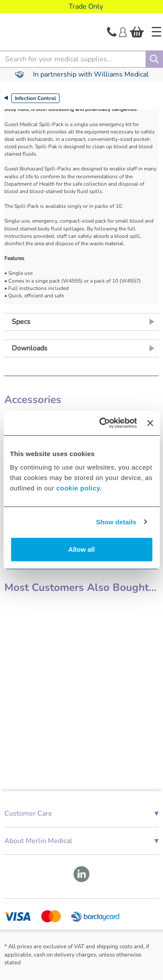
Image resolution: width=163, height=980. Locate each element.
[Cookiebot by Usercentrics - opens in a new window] (102, 423)
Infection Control (35, 98)
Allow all (81, 549)
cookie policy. (79, 488)
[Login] (123, 31)
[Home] (156, 32)
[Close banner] (150, 423)
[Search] (154, 59)
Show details (116, 522)
